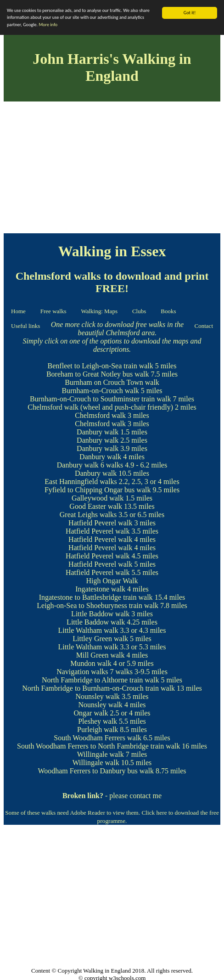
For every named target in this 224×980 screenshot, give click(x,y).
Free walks (53, 311)
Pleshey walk (98, 721)
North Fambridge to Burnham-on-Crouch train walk (98, 688)
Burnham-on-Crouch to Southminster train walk (101, 399)
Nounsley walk (97, 696)
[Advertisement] (112, 169)
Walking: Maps (99, 311)
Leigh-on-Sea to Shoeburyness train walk (98, 605)
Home (18, 311)
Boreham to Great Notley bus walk (98, 374)
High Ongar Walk (112, 581)
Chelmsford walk (53, 407)
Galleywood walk (98, 498)
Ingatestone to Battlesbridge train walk (96, 597)
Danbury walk (98, 432)
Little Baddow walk (100, 614)
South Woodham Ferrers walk (98, 738)
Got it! (190, 13)
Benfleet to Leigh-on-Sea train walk (101, 366)
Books (168, 311)
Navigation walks (82, 672)
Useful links (25, 326)
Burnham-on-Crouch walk (100, 391)
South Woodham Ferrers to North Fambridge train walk (98, 746)
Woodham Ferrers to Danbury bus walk (95, 771)
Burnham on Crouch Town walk (112, 382)
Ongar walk (91, 713)
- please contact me (112, 796)
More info (48, 25)
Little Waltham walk (88, 630)
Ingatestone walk (100, 589)
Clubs (139, 311)
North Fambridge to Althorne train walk (101, 680)
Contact (204, 326)
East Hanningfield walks (81, 482)
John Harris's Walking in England (112, 67)
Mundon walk (91, 663)
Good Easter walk (96, 506)
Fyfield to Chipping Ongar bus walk (98, 490)
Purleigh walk (98, 729)
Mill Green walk (101, 655)
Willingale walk (101, 754)
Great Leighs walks (88, 515)
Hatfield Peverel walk (101, 523)
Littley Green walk (100, 639)
